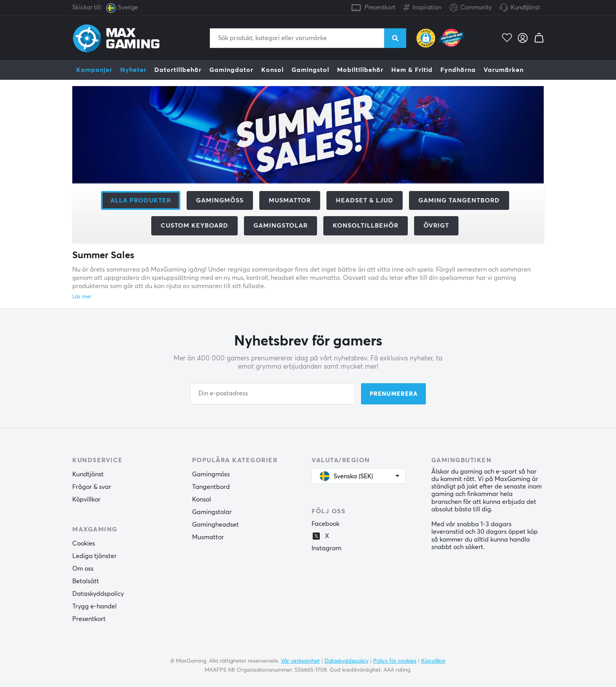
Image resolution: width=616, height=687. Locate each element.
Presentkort (380, 8)
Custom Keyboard (194, 226)
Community (471, 8)
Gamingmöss (220, 200)
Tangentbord (211, 487)
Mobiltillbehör (360, 70)
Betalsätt (86, 581)
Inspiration (422, 6)
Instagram (326, 548)
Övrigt (436, 226)
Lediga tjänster (94, 556)
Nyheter (133, 70)
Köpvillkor (86, 500)
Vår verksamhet (300, 661)
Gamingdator (231, 70)
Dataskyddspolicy (98, 594)
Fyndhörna (458, 70)
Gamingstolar (280, 226)
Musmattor (290, 200)
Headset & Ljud (365, 200)
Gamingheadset (215, 525)
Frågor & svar (92, 487)
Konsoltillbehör (366, 226)
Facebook (325, 524)
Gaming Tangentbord (459, 200)
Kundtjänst (525, 8)
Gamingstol (310, 70)
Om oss (83, 569)
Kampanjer (94, 70)
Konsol (272, 70)
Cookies (84, 544)
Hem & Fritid (412, 70)
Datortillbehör (178, 70)
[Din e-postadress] (273, 394)
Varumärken (504, 70)
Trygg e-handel (94, 606)
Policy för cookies (395, 661)
